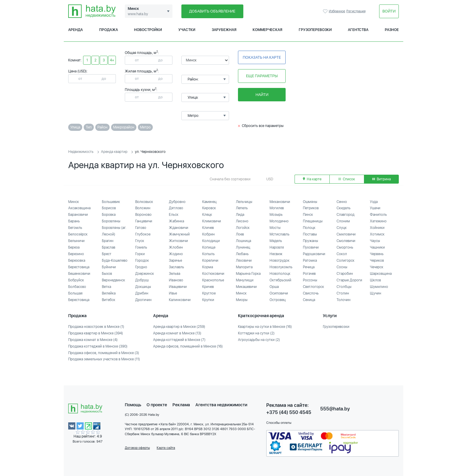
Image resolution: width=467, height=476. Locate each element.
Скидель (344, 208)
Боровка (109, 215)
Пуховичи (311, 247)
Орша (274, 287)
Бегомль (75, 228)
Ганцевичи (144, 221)
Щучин (376, 293)
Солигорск (345, 261)
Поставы (310, 234)
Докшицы (143, 287)
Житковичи (178, 241)
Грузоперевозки (315, 30)
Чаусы (375, 241)
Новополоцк (280, 274)
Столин (343, 293)
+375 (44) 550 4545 (289, 412)
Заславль (176, 267)
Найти (262, 95)
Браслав (109, 247)
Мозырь (276, 215)
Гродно (141, 267)
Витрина (382, 179)
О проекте (157, 405)
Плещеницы (313, 221)
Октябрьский (280, 280)
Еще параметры (262, 76)
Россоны (310, 280)
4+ (112, 60)
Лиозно (242, 221)
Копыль (208, 254)
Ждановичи (179, 228)
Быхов (107, 274)
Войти (389, 11)
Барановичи (78, 215)
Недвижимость (81, 152)
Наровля (277, 247)
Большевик (111, 202)
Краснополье (213, 280)
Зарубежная (224, 30)
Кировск (209, 208)
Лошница (243, 241)
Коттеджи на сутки (256, 333)
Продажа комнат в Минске (93, 340)
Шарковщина (381, 274)
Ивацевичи (178, 287)
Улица (75, 127)
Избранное (326, 11)
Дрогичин (143, 300)
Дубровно (177, 202)
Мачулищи (245, 280)
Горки (140, 254)
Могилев (277, 208)
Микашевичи (246, 287)
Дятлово (176, 208)
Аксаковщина (79, 208)
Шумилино (379, 287)
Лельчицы (244, 202)
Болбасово (77, 287)
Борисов (109, 208)
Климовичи (212, 221)
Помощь (133, 405)
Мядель (276, 241)
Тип (89, 127)
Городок (142, 261)
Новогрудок (280, 261)
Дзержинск (145, 274)
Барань (74, 221)
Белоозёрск (78, 234)
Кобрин (208, 234)
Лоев (240, 234)
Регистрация (356, 11)
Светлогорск (313, 287)
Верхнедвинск (113, 280)
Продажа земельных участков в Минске (104, 359)
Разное (392, 30)
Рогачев (309, 274)
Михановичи (280, 202)
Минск (74, 202)
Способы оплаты (279, 423)
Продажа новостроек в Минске (96, 327)
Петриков (311, 208)
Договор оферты (137, 448)
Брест (107, 254)
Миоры (242, 300)
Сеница (309, 300)
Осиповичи (279, 293)
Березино (76, 254)
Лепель (242, 208)
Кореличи (210, 261)
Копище (209, 247)
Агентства (358, 30)
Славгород (345, 215)
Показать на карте (262, 57)
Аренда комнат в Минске (177, 333)
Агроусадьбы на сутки (259, 340)
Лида (240, 215)
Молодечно (279, 221)
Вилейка (109, 293)
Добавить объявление (212, 11)
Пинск (308, 215)
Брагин (108, 241)
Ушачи (375, 208)
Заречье (175, 261)
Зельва (175, 274)
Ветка (106, 287)
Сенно (342, 202)
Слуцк (342, 228)
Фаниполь (378, 215)
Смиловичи (346, 234)
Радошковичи (314, 254)
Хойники (377, 228)
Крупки (208, 300)
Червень (377, 254)
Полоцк (309, 228)
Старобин (345, 274)
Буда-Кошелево (115, 261)
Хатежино (378, 221)
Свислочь (311, 293)
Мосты (275, 228)
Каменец (209, 202)
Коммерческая (267, 30)
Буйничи (109, 267)
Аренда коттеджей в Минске (179, 340)
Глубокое (143, 234)
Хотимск (377, 234)
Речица (309, 267)
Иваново (176, 280)
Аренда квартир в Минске (179, 327)
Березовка (77, 261)
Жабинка (176, 221)
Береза (74, 247)
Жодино (176, 254)
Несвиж (276, 254)
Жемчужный (179, 234)
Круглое (209, 293)
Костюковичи (213, 274)
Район (102, 127)
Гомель (141, 247)
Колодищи (211, 241)
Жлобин (176, 247)
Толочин (344, 300)
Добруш (142, 280)
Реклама (181, 405)
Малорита (244, 267)
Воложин (143, 208)
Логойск (243, 228)
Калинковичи (180, 300)
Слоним (343, 221)
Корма (208, 267)
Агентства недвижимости (221, 405)
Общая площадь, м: (142, 53)
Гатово (141, 228)
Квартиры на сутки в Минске (265, 327)
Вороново (143, 215)
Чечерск (377, 267)
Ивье (173, 293)
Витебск (109, 300)
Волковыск (144, 202)
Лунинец (243, 247)
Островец (278, 300)
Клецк (207, 215)
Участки (187, 30)
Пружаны (310, 241)
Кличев (208, 228)
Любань (242, 254)
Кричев (208, 287)
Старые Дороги (349, 280)
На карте (312, 179)
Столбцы (344, 287)
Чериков (377, 261)
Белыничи (76, 241)
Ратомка (310, 261)
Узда (374, 202)
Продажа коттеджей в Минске (98, 346)
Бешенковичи (79, 274)
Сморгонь (345, 247)
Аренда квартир (114, 152)
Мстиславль (280, 234)
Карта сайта (166, 448)
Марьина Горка (248, 274)
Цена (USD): (78, 71)
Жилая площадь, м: (142, 71)
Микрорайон (124, 127)
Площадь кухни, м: (141, 90)
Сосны (342, 267)
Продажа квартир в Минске (96, 333)
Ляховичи (244, 261)
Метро (145, 127)
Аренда (76, 30)
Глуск (140, 241)
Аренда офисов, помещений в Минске (188, 346)
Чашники (377, 247)
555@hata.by (335, 409)
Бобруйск (76, 280)
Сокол (342, 254)
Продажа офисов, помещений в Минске (104, 353)
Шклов (375, 280)
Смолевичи (346, 241)
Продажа (109, 30)
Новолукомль (281, 267)
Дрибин (142, 293)
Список (347, 179)
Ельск (174, 215)
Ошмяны (310, 202)
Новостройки (148, 30)
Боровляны (111, 221)
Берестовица (79, 267)
